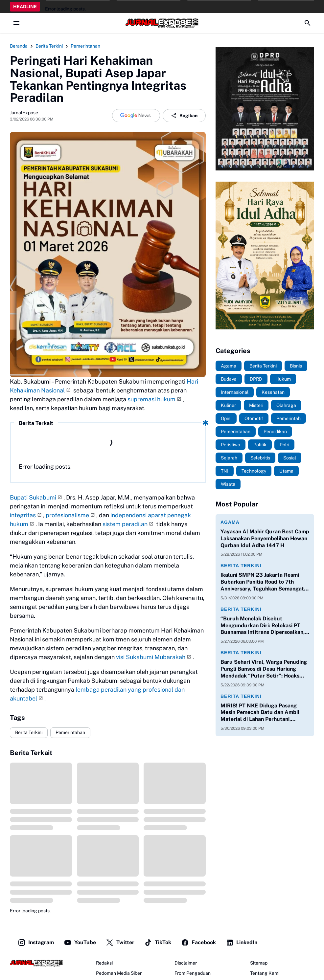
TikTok (158, 943)
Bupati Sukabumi (33, 497)
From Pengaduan (193, 973)
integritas (23, 515)
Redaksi (104, 963)
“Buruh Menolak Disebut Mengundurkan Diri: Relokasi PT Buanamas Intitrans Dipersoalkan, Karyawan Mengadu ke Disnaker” (263, 626)
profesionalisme (67, 515)
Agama (230, 522)
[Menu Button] (16, 23)
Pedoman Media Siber (119, 973)
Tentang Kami (265, 973)
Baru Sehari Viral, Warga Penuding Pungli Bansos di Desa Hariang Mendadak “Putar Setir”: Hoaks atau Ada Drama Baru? (264, 669)
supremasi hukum (151, 399)
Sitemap (259, 963)
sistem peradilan (125, 524)
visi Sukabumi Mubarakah (151, 657)
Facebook (198, 943)
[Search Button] (308, 23)
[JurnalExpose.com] (36, 963)
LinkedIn (242, 943)
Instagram (36, 943)
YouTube (80, 943)
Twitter (120, 943)
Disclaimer (186, 963)
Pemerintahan (70, 732)
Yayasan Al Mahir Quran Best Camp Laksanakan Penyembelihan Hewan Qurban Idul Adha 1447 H (265, 538)
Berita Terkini (29, 732)
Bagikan (184, 116)
